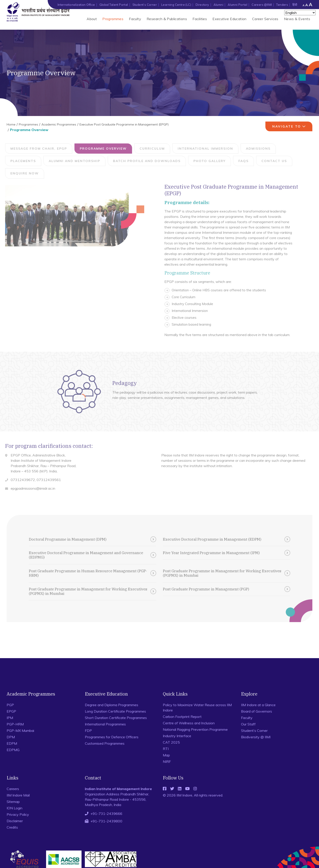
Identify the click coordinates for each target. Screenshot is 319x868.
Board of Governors (257, 711)
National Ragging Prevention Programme (195, 729)
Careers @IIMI (262, 5)
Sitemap (13, 802)
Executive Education (230, 19)
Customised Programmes (105, 743)
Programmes (113, 19)
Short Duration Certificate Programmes (116, 718)
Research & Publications (167, 19)
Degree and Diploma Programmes (112, 705)
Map (166, 755)
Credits (12, 827)
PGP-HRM (15, 724)
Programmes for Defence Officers (112, 737)
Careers (13, 789)
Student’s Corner (145, 5)
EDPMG (13, 750)
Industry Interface (177, 736)
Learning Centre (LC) (176, 5)
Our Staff (248, 724)
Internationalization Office (76, 5)
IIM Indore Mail (18, 795)
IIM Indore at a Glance (258, 705)
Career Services (265, 19)
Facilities (200, 19)
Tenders (282, 5)
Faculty (135, 19)
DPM (11, 737)
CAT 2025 (171, 742)
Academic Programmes (59, 124)
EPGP (11, 711)
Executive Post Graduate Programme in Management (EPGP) (124, 124)
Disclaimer (15, 821)
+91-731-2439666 (106, 814)
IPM (10, 718)
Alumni (218, 5)
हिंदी (295, 5)
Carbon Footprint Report (182, 717)
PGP (10, 705)
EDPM (12, 743)
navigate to (290, 126)
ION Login (15, 808)
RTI (166, 749)
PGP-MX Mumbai (20, 731)
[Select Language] (300, 13)
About (92, 19)
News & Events (297, 19)
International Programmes (105, 724)
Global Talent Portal (114, 5)
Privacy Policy (18, 814)
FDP (88, 731)
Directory (202, 5)
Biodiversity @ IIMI (256, 737)
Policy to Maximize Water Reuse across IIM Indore (197, 708)
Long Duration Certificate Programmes (115, 711)
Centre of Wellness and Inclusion (189, 723)
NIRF (167, 762)
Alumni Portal (237, 5)
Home (11, 124)
